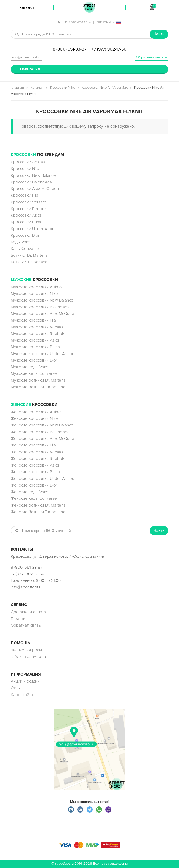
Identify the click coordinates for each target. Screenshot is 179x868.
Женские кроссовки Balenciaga (40, 432)
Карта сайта (22, 695)
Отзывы (18, 688)
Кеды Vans (20, 242)
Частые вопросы (26, 650)
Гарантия (19, 619)
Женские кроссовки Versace (38, 452)
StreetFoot (89, 7)
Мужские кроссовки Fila (33, 320)
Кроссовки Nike (63, 88)
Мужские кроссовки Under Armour (43, 354)
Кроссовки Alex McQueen (35, 189)
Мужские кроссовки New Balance (42, 300)
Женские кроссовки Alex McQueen (44, 439)
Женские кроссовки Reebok (38, 459)
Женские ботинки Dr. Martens (38, 505)
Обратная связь (26, 625)
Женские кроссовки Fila (33, 445)
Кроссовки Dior (25, 235)
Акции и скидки (25, 681)
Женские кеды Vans (29, 492)
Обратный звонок (152, 57)
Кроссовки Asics (26, 215)
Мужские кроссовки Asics (35, 340)
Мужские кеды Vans (29, 367)
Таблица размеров (28, 657)
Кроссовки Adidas (28, 162)
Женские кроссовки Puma (35, 472)
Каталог (37, 88)
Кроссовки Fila (24, 195)
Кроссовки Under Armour (34, 229)
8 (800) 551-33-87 (70, 49)
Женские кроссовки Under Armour (43, 479)
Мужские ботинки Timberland (38, 387)
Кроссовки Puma (27, 222)
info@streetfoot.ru (26, 57)
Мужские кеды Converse (34, 373)
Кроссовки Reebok (29, 209)
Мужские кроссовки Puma (35, 347)
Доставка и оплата (28, 612)
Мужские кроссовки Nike (34, 294)
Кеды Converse (25, 249)
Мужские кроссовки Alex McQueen (44, 314)
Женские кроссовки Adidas (37, 412)
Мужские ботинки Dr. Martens (38, 380)
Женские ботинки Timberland (38, 512)
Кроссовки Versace (29, 202)
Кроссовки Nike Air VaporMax (105, 88)
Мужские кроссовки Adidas (37, 287)
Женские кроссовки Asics (35, 465)
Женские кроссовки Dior (34, 485)
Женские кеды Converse (34, 498)
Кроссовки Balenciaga (31, 182)
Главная (17, 88)
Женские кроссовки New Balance (42, 425)
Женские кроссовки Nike (34, 418)
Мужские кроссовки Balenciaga (40, 307)
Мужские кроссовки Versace (38, 327)
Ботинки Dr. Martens (29, 255)
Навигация (30, 69)
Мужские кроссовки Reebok (38, 334)
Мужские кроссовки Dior (34, 360)
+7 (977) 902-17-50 (109, 49)
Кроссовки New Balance (33, 175)
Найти (159, 34)
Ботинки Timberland (29, 262)
